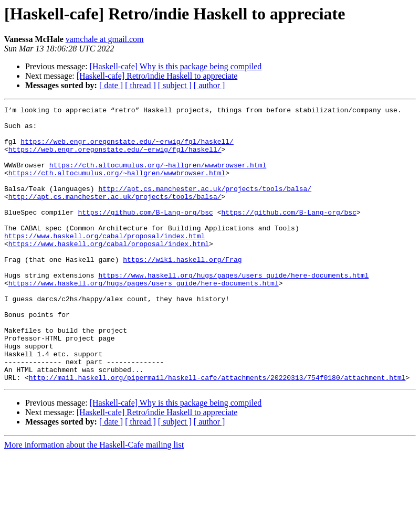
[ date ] (111, 85)
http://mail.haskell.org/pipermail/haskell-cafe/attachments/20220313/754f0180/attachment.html (217, 432)
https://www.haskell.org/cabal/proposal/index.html (104, 262)
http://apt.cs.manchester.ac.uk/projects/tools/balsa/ (205, 206)
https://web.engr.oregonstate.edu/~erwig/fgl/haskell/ (127, 149)
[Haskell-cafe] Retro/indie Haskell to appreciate (157, 76)
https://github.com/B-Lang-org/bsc (145, 234)
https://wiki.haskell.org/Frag (182, 291)
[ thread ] (140, 85)
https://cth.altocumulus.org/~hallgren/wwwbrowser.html (158, 177)
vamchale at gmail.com (105, 39)
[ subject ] (175, 85)
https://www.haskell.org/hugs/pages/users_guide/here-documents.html (233, 310)
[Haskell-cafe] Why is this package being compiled (176, 66)
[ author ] (209, 85)
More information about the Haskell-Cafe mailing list (94, 500)
